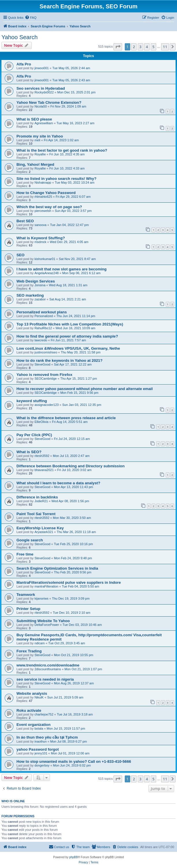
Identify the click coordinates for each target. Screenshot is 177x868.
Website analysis (32, 693)
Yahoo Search (19, 37)
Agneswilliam (44, 123)
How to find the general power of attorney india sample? (67, 336)
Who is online (13, 801)
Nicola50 (41, 106)
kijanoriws (41, 598)
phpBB (74, 857)
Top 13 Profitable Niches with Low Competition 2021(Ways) (70, 324)
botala (39, 728)
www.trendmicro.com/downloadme (48, 665)
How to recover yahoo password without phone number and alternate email (85, 389)
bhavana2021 (44, 470)
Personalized (44, 316)
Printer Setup (28, 609)
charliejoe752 (44, 714)
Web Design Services (36, 281)
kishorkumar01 (45, 259)
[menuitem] (31, 18)
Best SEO (25, 221)
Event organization (33, 725)
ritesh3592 (42, 456)
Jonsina (40, 285)
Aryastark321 (44, 532)
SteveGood (42, 364)
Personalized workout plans (42, 312)
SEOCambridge (45, 379)
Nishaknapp (43, 182)
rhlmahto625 (43, 197)
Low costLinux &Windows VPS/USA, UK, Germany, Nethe (68, 348)
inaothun (40, 741)
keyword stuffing (32, 401)
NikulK (39, 697)
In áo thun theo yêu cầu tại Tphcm (47, 737)
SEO (21, 255)
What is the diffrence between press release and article (66, 418)
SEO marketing (30, 295)
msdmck (40, 242)
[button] (118, 47)
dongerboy (42, 765)
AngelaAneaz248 (46, 273)
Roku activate (29, 710)
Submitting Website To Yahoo (43, 621)
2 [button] (134, 47)
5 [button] (153, 47)
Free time (25, 554)
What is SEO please (34, 119)
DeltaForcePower (47, 625)
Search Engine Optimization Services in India (57, 568)
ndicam (39, 643)
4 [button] (147, 47)
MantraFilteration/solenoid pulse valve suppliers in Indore (69, 582)
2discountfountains (48, 669)
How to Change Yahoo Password (46, 193)
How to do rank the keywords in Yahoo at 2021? (59, 360)
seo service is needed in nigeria (45, 679)
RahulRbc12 (43, 328)
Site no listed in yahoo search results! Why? (56, 179)
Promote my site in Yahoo (40, 136)
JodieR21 (41, 501)
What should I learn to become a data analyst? (58, 483)
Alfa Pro (24, 64)
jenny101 (41, 753)
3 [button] (140, 47)
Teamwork (26, 595)
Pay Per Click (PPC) (34, 435)
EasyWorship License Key (40, 528)
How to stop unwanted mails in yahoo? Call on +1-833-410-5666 (74, 761)
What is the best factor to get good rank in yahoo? (62, 150)
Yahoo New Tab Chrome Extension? (49, 102)
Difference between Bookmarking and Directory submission (70, 466)
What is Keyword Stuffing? (41, 238)
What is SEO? (29, 452)
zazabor (40, 299)
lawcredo (41, 340)
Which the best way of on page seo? (49, 207)
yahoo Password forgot (38, 749)
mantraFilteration (46, 586)
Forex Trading (29, 651)
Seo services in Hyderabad (41, 88)
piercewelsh (43, 211)
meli (37, 140)
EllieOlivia (41, 422)
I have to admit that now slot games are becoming (62, 269)
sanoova (40, 225)
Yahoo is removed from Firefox (44, 375)
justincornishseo (46, 352)
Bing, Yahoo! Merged (35, 164)
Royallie (40, 154)
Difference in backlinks (37, 497)
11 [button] (165, 47)
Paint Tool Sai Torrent (36, 514)
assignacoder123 (46, 405)
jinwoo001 (42, 68)
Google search (30, 540)
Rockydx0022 (44, 92)
